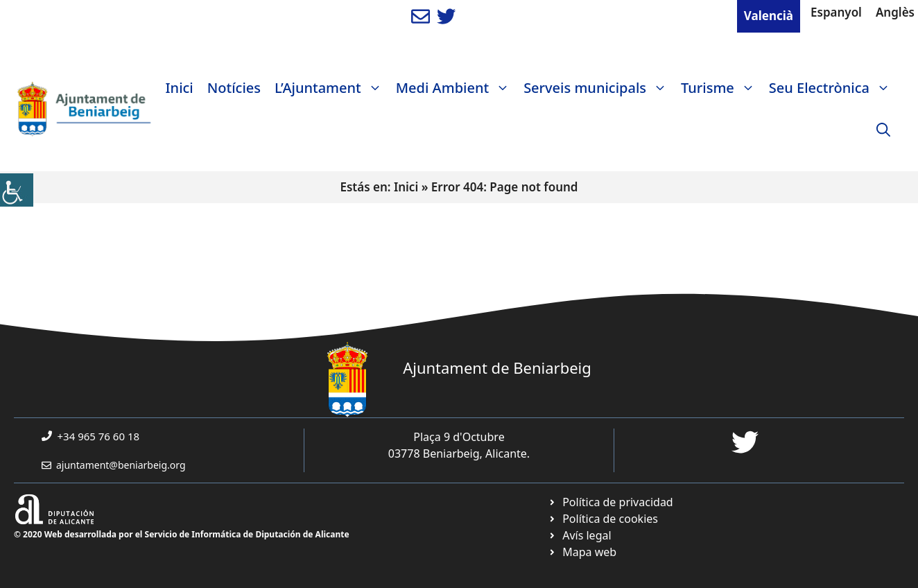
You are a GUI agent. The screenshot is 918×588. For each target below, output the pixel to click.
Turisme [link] (721, 88)
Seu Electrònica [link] (833, 88)
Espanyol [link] (836, 12)
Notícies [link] (234, 88)
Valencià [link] (769, 16)
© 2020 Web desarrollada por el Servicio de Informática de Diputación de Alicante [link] (182, 534)
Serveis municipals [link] (599, 88)
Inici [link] (180, 88)
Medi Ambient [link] (456, 88)
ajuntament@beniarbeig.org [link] (121, 465)
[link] (17, 190)
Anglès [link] (895, 12)
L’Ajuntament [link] (332, 88)
